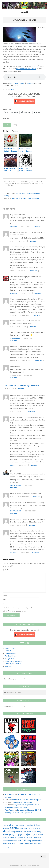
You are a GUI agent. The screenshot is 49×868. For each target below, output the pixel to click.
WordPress (36, 865)
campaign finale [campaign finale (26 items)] (22, 828)
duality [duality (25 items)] (25, 832)
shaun (32, 184)
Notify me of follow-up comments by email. (19, 608)
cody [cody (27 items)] (34, 828)
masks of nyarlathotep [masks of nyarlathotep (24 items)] (26, 837)
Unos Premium (22, 865)
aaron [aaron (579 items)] (11, 824)
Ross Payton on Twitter (14, 661)
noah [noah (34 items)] (10, 841)
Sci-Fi (32, 182)
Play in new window (17, 83)
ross (27, 184)
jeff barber (21, 184)
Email (5, 600)
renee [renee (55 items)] (15, 841)
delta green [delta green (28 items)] (14, 832)
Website (6, 604)
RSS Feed (8, 666)
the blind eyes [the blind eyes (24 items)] (27, 844)
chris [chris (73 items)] (30, 828)
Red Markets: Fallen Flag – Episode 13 (27, 198)
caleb (14, 184)
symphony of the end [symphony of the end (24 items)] (10, 844)
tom (36, 184)
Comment (6, 570)
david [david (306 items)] (7, 831)
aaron (6, 184)
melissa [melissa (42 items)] (36, 837)
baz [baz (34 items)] (32, 825)
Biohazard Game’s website (26, 69)
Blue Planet (25, 182)
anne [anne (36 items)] (28, 825)
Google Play (9, 658)
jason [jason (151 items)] (30, 834)
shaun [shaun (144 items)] (42, 840)
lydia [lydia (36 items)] (11, 837)
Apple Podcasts (11, 648)
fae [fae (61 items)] (28, 831)
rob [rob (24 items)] (19, 841)
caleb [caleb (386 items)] (13, 828)
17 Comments (9, 186)
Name (6, 595)
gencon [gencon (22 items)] (15, 835)
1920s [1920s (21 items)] (5, 825)
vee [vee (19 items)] (18, 847)
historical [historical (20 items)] (24, 835)
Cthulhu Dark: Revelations (24, 802)
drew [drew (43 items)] (20, 832)
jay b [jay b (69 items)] (41, 834)
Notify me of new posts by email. (16, 611)
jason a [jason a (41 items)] (36, 835)
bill (10, 184)
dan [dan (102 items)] (38, 828)
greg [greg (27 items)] (19, 835)
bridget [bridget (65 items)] (6, 828)
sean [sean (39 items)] (36, 841)
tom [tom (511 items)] (13, 846)
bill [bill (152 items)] (35, 825)
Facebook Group (11, 653)
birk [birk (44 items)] (38, 825)
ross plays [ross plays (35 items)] (30, 841)
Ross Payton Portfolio (13, 664)
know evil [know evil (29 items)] (6, 837)
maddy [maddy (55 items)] (16, 837)
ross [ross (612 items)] (23, 840)
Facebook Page (11, 656)
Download (30, 83)
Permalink (37, 226)
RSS (13, 89)
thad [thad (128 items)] (19, 843)
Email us (8, 651)
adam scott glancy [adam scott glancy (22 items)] (21, 825)
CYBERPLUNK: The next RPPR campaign (26, 800)
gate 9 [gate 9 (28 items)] (11, 835)
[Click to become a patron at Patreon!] (24, 100)
